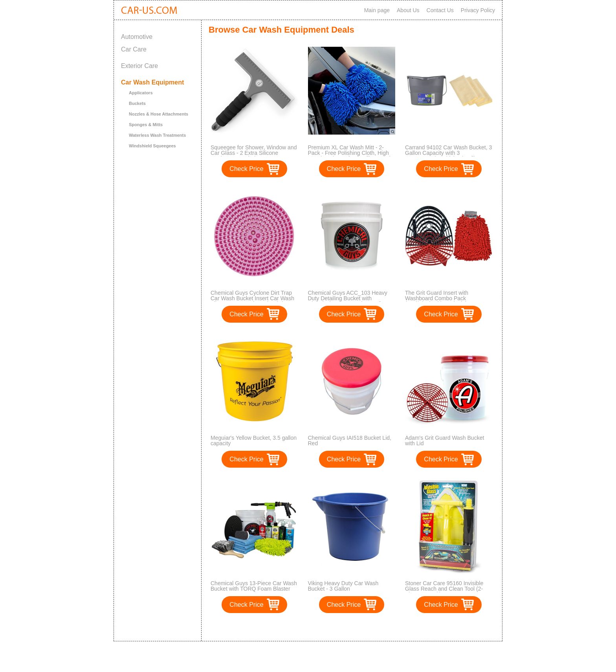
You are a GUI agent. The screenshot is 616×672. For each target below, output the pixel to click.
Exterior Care (139, 66)
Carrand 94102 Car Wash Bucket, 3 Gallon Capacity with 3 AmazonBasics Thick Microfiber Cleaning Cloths (448, 156)
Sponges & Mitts (146, 125)
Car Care (134, 49)
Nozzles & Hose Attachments (159, 114)
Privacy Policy (478, 10)
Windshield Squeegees (152, 146)
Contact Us (440, 10)
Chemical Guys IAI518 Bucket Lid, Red (350, 441)
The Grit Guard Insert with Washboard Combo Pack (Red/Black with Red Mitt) (437, 298)
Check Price (246, 169)
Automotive (137, 37)
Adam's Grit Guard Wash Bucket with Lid (445, 441)
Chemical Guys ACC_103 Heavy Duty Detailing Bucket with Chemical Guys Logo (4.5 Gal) (348, 298)
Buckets (137, 103)
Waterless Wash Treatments (157, 135)
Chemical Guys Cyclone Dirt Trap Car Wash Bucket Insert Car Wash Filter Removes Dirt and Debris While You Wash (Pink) (252, 301)
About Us (408, 10)
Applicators (141, 93)
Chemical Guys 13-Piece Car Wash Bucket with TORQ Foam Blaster (254, 586)
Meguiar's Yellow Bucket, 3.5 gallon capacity (254, 441)
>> (366, 627)
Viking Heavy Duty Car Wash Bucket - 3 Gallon (343, 586)
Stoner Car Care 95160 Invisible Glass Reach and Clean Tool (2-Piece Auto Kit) (444, 589)
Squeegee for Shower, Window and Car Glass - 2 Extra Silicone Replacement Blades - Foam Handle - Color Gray (254, 156)
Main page (377, 10)
